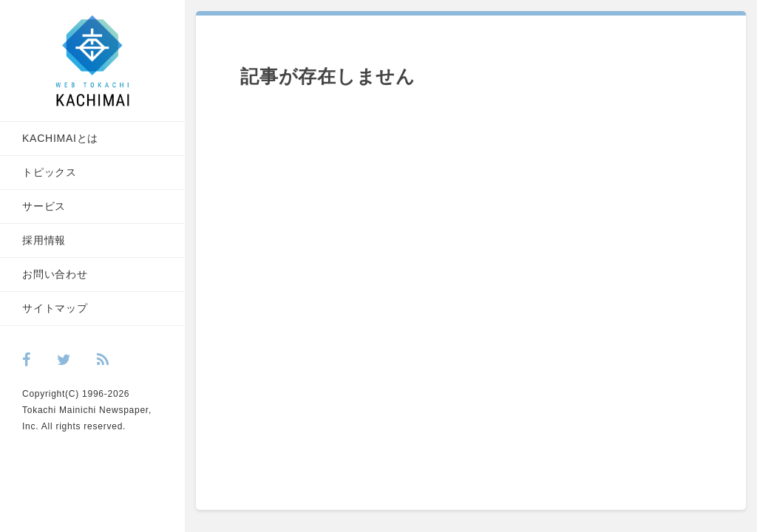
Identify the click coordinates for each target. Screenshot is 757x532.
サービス (44, 206)
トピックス (50, 172)
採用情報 (44, 240)
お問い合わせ (55, 274)
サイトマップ (55, 308)
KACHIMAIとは (60, 138)
